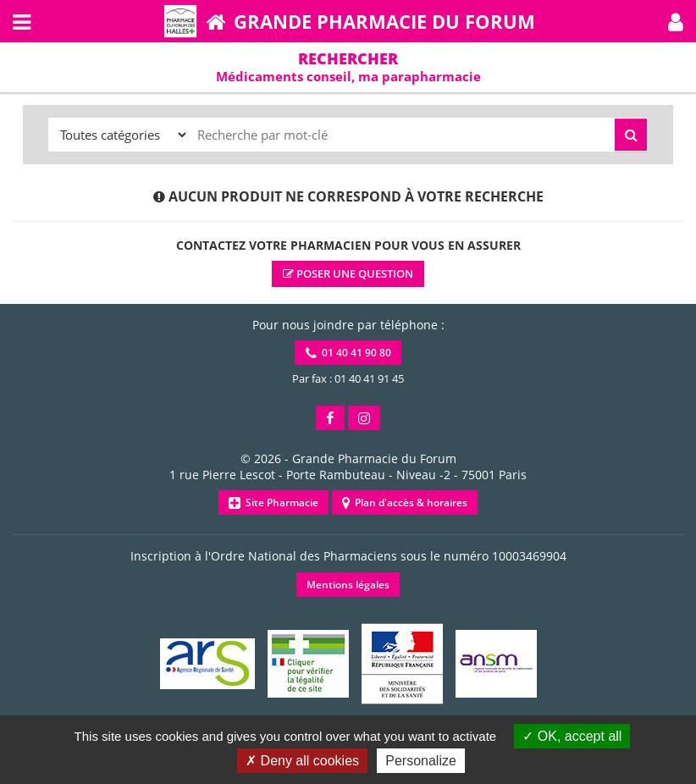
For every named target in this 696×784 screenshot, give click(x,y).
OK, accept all (572, 736)
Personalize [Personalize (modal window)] (421, 761)
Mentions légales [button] (348, 585)
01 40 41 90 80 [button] (348, 353)
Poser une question (348, 273)
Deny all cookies (302, 761)
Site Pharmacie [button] (273, 502)
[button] (676, 21)
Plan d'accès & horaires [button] (405, 502)
